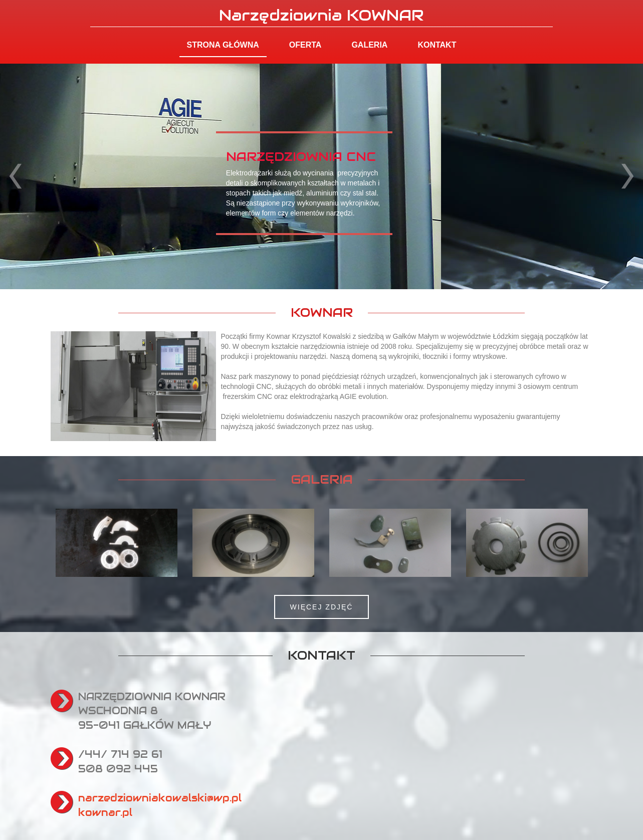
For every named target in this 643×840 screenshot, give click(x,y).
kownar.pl (105, 812)
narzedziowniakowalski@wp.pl (160, 798)
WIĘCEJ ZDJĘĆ (322, 607)
